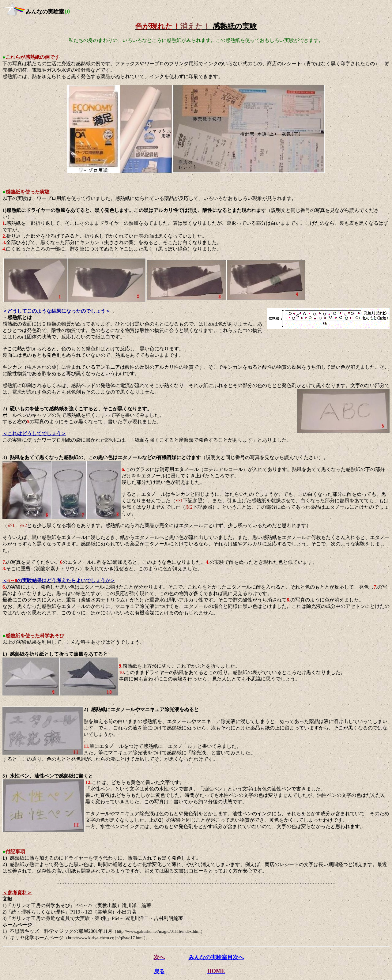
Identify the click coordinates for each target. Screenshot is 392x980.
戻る (159, 971)
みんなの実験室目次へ (216, 957)
